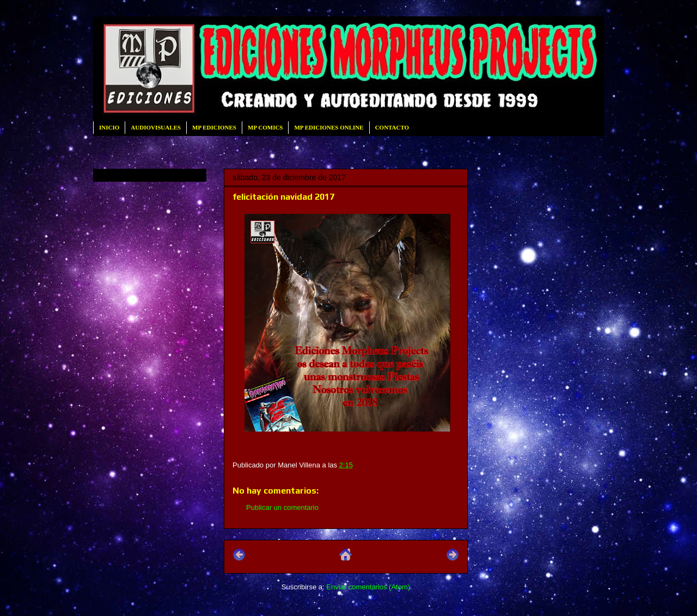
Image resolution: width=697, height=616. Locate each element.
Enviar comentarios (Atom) (368, 587)
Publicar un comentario (282, 507)
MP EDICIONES (214, 127)
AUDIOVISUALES (156, 127)
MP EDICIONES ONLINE (329, 127)
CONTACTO (392, 127)
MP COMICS (265, 127)
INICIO (109, 127)
